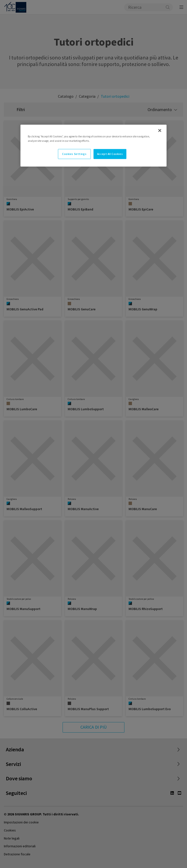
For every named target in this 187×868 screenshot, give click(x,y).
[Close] (160, 131)
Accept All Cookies (110, 154)
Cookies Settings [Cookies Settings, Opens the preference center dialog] (74, 154)
